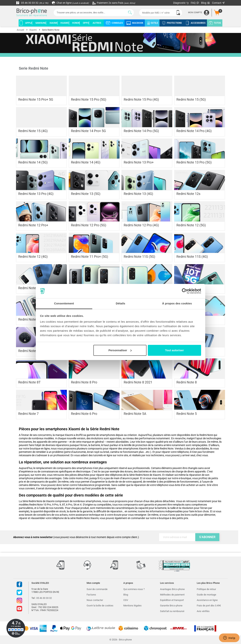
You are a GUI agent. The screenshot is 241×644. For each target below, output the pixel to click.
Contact (219, 3)
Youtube (19, 609)
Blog (206, 3)
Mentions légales (132, 606)
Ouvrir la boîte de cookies (100, 606)
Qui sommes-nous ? (134, 589)
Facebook (19, 584)
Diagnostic (181, 3)
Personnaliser (120, 350)
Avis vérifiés (203, 611)
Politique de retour (206, 589)
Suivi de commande (97, 589)
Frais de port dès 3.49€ (209, 606)
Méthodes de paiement (172, 595)
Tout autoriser (175, 350)
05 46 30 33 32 (32, 3)
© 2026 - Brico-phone (121, 640)
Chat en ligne (71, 3)
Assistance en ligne (207, 600)
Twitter (19, 592)
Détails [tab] (120, 303)
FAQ (195, 3)
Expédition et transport (172, 600)
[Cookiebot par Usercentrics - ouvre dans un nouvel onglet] (185, 291)
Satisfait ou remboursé (172, 611)
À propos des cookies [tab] (177, 303)
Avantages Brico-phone (172, 589)
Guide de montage (206, 595)
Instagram (19, 601)
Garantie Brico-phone (171, 606)
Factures (91, 595)
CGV (126, 600)
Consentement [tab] (64, 303)
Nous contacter (95, 600)
